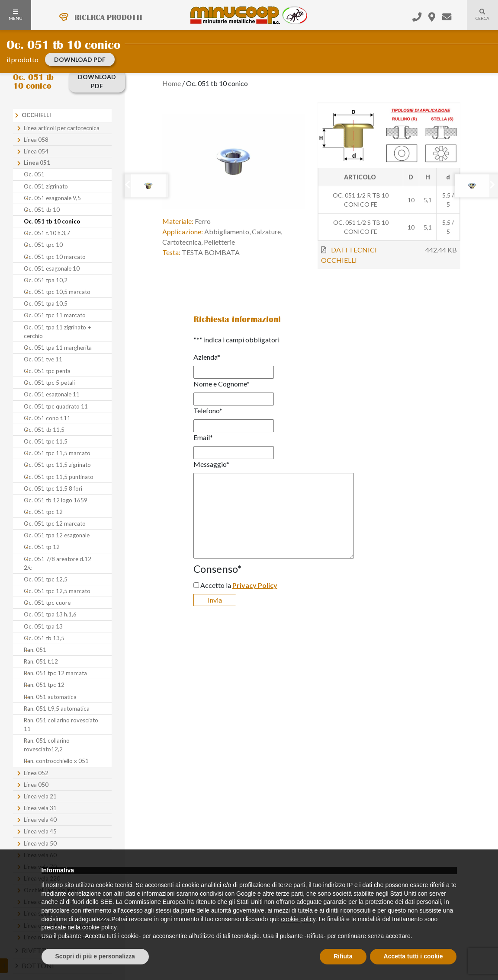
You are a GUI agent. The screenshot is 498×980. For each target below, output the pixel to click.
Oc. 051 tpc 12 (43, 512)
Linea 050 (36, 785)
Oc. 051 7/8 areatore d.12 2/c (58, 563)
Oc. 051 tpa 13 (43, 626)
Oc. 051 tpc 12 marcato (55, 524)
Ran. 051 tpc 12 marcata (55, 673)
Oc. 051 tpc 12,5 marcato (57, 591)
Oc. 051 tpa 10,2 (46, 280)
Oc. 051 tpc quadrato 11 (56, 406)
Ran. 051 (35, 650)
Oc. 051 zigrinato (46, 186)
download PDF (80, 59)
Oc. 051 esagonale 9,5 (52, 198)
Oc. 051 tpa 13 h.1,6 (50, 614)
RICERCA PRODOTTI (108, 17)
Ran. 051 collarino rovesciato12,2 (47, 745)
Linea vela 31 (40, 808)
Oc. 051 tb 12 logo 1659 (56, 500)
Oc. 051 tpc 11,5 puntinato (59, 477)
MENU (16, 15)
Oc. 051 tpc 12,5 (46, 579)
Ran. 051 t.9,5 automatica (57, 709)
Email (203, 437)
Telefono (208, 410)
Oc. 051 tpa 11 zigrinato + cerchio (57, 332)
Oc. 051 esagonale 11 (52, 394)
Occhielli (36, 115)
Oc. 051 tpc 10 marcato (55, 257)
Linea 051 (37, 163)
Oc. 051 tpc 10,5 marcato (57, 292)
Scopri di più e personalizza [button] (95, 956)
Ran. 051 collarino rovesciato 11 (61, 725)
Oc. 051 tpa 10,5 (46, 303)
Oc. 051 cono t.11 (47, 418)
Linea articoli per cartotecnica (62, 128)
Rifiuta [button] (343, 956)
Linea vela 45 (40, 831)
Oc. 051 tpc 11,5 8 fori (53, 488)
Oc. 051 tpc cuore (47, 603)
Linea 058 (36, 140)
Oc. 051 (34, 174)
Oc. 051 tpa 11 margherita (58, 348)
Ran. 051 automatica (50, 697)
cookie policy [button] (298, 919)
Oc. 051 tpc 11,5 (46, 441)
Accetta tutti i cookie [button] (413, 956)
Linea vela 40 (40, 820)
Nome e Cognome (222, 384)
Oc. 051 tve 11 (43, 359)
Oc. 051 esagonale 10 (52, 268)
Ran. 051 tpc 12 (44, 685)
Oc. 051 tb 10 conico (52, 221)
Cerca (478, 20)
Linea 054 (36, 151)
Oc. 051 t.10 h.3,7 (47, 233)
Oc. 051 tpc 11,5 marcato (57, 453)
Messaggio (211, 464)
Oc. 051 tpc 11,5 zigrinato (57, 465)
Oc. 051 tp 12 (42, 547)
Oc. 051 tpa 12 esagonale (57, 535)
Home (172, 83)
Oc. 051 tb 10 (42, 210)
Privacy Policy (255, 585)
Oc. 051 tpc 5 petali (49, 383)
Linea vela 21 (40, 796)
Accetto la (239, 585)
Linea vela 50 (40, 843)
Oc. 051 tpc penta (47, 371)
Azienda (207, 357)
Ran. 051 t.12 (41, 661)
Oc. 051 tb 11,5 (44, 430)
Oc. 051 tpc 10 (43, 245)
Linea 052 (36, 773)
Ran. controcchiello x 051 (56, 761)
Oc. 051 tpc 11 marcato (55, 315)
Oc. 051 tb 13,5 (44, 638)
